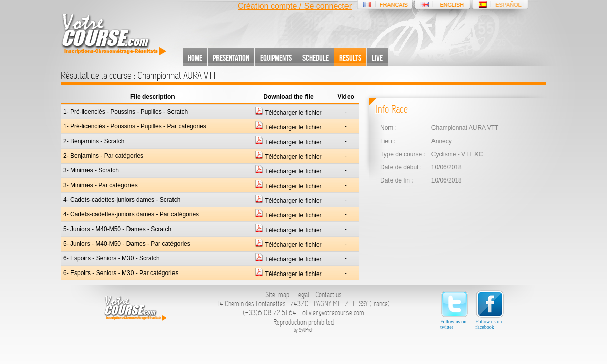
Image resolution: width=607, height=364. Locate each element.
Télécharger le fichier (288, 113)
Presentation (231, 58)
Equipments (276, 58)
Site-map (277, 295)
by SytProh (304, 330)
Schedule (316, 58)
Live (377, 58)
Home (195, 58)
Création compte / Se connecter (295, 6)
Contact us (329, 295)
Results (350, 58)
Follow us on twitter (454, 310)
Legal (302, 295)
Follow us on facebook (490, 310)
